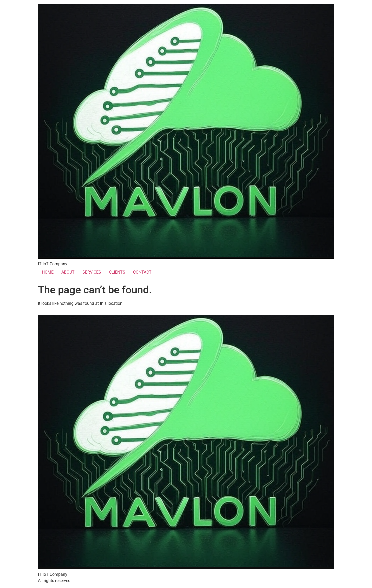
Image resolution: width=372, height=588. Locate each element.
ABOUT (68, 272)
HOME (48, 272)
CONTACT (142, 272)
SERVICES (92, 272)
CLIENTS (117, 272)
